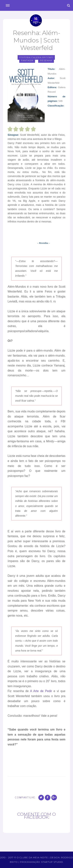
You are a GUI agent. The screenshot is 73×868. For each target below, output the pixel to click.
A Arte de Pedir (41, 691)
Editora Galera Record (36, 57)
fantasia (27, 60)
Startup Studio (52, 862)
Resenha (46, 60)
